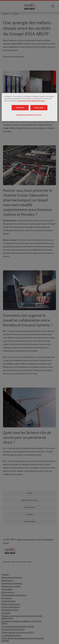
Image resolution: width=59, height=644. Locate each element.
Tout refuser (20, 108)
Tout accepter (39, 108)
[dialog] (30, 107)
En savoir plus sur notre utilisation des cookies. (31, 101)
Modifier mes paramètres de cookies (29, 115)
